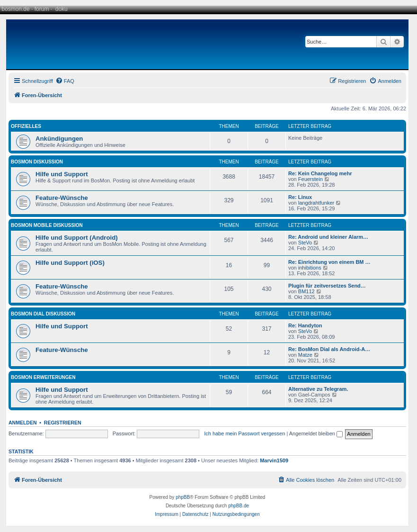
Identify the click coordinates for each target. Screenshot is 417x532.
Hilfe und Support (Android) (77, 238)
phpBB (183, 497)
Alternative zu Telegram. (318, 389)
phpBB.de (239, 506)
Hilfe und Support (62, 174)
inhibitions (310, 268)
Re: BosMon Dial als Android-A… (329, 349)
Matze (305, 355)
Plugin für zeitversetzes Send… (327, 286)
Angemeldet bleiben (316, 433)
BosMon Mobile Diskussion (47, 225)
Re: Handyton (305, 325)
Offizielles (26, 126)
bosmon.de (15, 9)
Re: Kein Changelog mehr (320, 173)
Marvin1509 (274, 460)
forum (42, 9)
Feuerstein (311, 179)
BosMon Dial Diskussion (43, 314)
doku (62, 9)
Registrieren (63, 423)
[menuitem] (65, 81)
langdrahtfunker (316, 203)
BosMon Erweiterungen (43, 377)
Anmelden (23, 423)
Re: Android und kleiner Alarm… (328, 237)
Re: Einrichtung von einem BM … (329, 262)
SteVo (305, 243)
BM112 (306, 291)
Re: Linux (300, 197)
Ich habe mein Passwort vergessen (244, 433)
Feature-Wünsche (62, 198)
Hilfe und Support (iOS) (70, 263)
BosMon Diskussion (37, 162)
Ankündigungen (59, 139)
